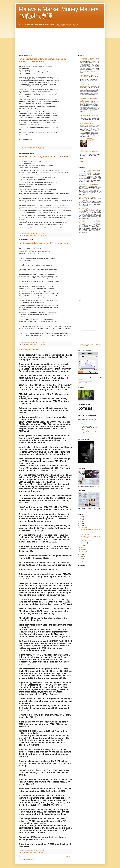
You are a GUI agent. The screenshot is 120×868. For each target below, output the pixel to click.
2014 (81, 521)
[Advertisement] (94, 254)
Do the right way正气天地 (86, 124)
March (83, 549)
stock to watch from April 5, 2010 (87, 197)
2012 (81, 526)
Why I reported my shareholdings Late (89, 115)
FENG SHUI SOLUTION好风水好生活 (89, 58)
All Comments (83, 383)
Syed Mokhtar (41, 235)
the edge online (49, 149)
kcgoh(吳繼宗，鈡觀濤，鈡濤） (38, 149)
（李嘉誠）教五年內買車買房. (87, 125)
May (82, 545)
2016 (81, 517)
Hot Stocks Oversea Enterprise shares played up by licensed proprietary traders (42, 60)
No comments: (41, 147)
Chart (81, 161)
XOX (46, 235)
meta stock (40, 852)
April (82, 547)
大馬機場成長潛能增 (85, 86)
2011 (81, 554)
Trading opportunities (28, 349)
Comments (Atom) (30, 860)
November (84, 543)
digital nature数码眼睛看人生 (87, 139)
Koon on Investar (84, 77)
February (83, 552)
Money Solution (84, 150)
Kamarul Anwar (26, 149)
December (84, 528)
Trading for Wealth (85, 114)
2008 (81, 561)
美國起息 (82, 102)
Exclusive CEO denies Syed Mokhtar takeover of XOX (43, 157)
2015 (81, 519)
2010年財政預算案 (84, 208)
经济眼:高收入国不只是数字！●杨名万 (89, 185)
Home (46, 857)
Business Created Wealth (87, 75)
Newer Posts (22, 857)
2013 (81, 523)
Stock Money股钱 (84, 85)
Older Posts (69, 857)
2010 (81, 557)
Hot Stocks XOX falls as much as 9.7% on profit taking (44, 243)
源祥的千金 (90, 140)
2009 (81, 559)
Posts (81, 380)
